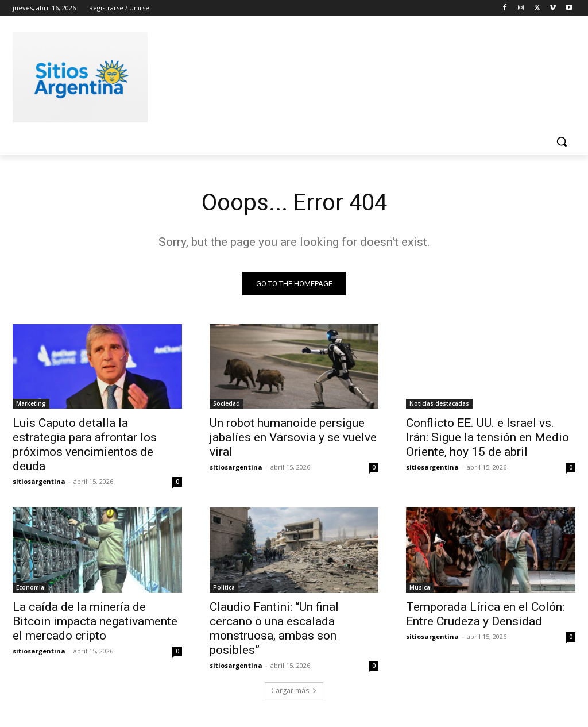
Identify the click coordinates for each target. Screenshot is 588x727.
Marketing (31, 403)
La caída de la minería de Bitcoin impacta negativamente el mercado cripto (95, 621)
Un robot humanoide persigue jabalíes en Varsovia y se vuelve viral (293, 437)
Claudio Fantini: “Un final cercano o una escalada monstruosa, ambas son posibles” (274, 628)
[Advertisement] (282, 75)
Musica (420, 587)
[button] (562, 141)
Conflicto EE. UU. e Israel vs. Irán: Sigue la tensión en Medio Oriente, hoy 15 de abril (488, 437)
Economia (30, 587)
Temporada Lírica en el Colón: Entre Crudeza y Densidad (485, 614)
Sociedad (227, 403)
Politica (224, 587)
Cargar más (294, 691)
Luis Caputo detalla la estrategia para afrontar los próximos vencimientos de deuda (85, 445)
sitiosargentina (39, 481)
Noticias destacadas (439, 403)
